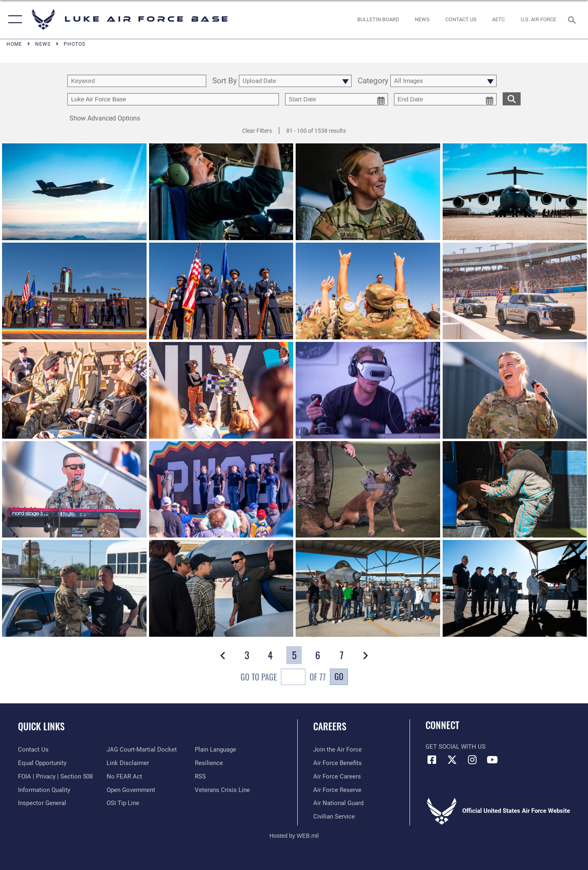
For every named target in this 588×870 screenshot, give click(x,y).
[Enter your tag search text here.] (173, 99)
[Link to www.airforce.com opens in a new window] (337, 750)
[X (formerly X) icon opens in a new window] (452, 760)
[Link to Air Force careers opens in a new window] (337, 776)
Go (339, 676)
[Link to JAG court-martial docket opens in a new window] (142, 750)
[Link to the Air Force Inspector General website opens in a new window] (42, 803)
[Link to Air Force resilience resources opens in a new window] (209, 763)
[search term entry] (137, 81)
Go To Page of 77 (283, 678)
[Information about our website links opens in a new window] (128, 763)
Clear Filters (257, 131)
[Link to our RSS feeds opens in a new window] (200, 776)
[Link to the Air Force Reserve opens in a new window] (337, 790)
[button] (13, 19)
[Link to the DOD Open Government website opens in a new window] (131, 790)
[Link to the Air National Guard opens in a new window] (338, 803)
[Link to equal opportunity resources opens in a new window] (42, 763)
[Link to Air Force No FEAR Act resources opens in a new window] (124, 776)
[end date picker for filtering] (445, 99)
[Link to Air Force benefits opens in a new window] (337, 763)
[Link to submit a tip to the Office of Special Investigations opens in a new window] (123, 803)
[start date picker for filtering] (336, 99)
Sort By (225, 81)
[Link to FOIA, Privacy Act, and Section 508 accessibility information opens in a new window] (55, 776)
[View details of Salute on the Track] (74, 292)
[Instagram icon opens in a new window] (472, 760)
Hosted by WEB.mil (294, 836)
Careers (330, 726)
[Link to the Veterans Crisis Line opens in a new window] (222, 790)
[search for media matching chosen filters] (512, 99)
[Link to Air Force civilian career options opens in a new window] (334, 816)
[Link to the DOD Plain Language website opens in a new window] (215, 750)
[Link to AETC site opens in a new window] (499, 19)
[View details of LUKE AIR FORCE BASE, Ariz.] (368, 490)
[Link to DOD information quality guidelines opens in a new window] (44, 790)
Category (373, 81)
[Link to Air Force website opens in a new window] (539, 19)
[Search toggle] (573, 19)
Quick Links (41, 726)
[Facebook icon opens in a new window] (432, 760)
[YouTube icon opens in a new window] (492, 760)
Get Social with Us (455, 747)
